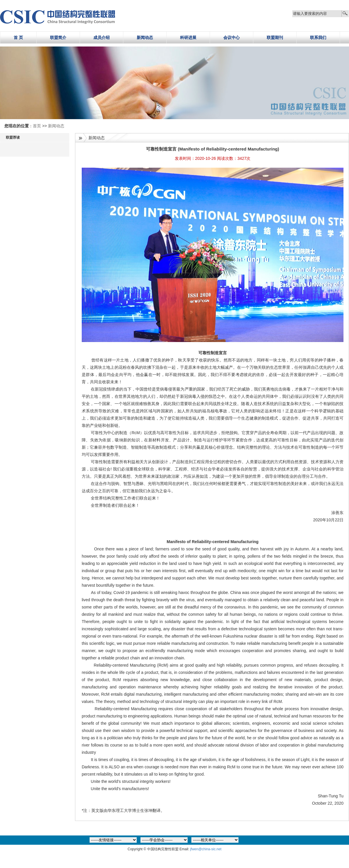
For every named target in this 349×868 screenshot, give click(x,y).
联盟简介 (58, 37)
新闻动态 (145, 37)
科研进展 (188, 37)
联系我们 (318, 37)
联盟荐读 (13, 137)
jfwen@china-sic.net (206, 849)
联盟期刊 (275, 37)
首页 (38, 126)
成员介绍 (102, 37)
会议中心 (232, 37)
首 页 (18, 37)
